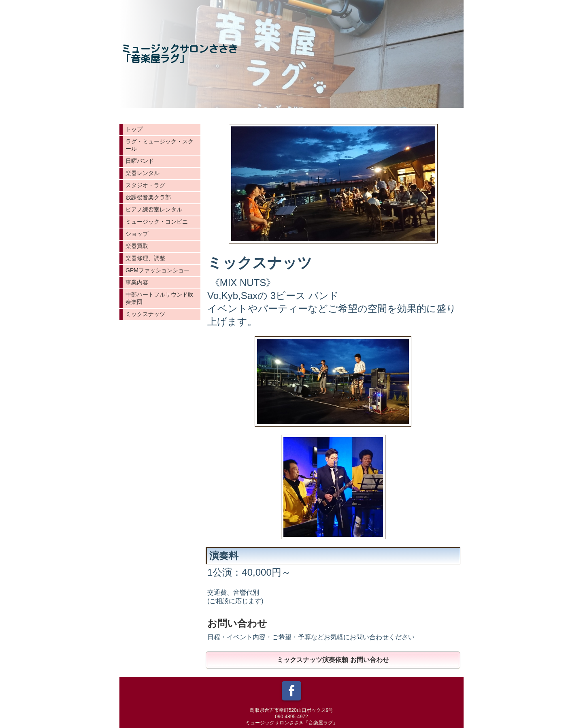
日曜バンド (140, 161)
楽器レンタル (143, 173)
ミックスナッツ (145, 314)
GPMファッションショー (157, 270)
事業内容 (137, 282)
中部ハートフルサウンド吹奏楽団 (160, 298)
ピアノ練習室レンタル (154, 209)
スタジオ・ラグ (145, 185)
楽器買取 (137, 246)
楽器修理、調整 (145, 258)
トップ (134, 129)
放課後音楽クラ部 (148, 197)
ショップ (137, 234)
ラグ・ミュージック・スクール (160, 145)
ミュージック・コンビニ (157, 222)
